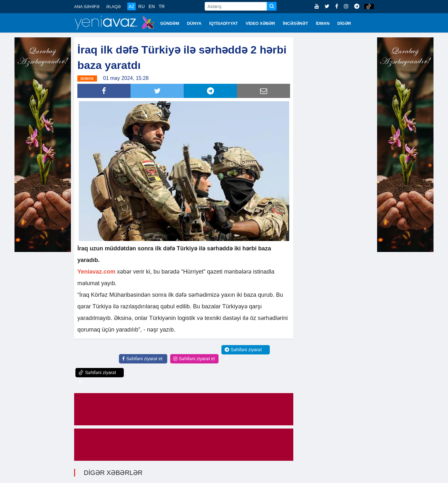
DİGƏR (344, 23)
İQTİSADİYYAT (224, 23)
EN (152, 6)
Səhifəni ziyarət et (142, 359)
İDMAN (323, 23)
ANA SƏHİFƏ (87, 7)
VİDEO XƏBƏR (260, 23)
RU (141, 6)
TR (162, 6)
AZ (131, 6)
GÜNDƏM (170, 23)
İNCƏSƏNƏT (296, 23)
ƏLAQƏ (113, 7)
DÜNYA (194, 23)
